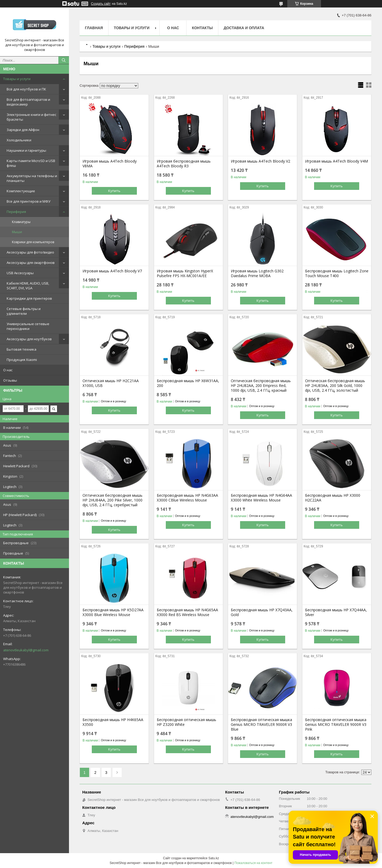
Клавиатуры (21, 222)
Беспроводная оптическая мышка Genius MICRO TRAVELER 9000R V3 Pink (336, 725)
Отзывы (10, 380)
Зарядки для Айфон (23, 130)
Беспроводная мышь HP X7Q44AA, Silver (336, 612)
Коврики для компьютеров (33, 242)
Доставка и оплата (244, 28)
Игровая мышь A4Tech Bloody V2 (261, 161)
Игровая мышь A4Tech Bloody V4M (337, 161)
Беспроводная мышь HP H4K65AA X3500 (113, 722)
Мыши (17, 232)
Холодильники (19, 140)
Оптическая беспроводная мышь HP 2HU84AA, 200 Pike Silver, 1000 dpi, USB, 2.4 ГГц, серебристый (112, 500)
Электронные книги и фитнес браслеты (31, 117)
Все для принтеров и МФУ (29, 201)
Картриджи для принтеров (29, 298)
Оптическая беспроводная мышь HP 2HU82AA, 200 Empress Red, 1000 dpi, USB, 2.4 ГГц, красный (261, 386)
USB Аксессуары (20, 273)
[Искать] (64, 60)
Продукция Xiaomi (22, 360)
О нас (8, 370)
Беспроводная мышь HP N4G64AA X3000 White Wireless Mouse (261, 498)
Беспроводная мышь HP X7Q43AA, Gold (262, 612)
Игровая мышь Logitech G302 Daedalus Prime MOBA (257, 273)
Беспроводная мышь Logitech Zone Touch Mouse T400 (337, 273)
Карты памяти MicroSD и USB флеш (31, 163)
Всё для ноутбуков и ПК (26, 89)
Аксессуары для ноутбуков (29, 339)
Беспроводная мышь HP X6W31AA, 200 (188, 383)
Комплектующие (21, 191)
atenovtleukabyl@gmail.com (26, 650)
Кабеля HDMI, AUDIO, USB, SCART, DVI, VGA (28, 286)
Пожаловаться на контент (253, 863)
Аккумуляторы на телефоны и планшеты (32, 178)
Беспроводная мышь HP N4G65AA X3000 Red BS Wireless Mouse (187, 612)
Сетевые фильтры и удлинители (24, 311)
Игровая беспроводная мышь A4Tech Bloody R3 (184, 164)
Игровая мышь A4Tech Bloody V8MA (110, 164)
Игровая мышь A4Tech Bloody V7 (112, 271)
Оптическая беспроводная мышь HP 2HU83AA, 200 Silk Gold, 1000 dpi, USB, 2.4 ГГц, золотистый (335, 386)
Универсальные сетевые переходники (28, 326)
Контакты (202, 28)
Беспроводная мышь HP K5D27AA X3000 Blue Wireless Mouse (113, 612)
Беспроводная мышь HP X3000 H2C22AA (333, 498)
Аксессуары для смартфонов (31, 263)
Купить (114, 191)
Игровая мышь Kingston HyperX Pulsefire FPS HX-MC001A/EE (185, 273)
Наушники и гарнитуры (26, 150)
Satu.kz (214, 858)
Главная (94, 28)
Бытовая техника (21, 349)
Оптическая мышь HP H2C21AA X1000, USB (111, 383)
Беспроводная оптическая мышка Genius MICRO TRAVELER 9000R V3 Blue (261, 725)
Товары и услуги (17, 79)
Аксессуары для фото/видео (30, 252)
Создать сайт (101, 4)
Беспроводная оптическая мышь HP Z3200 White (186, 722)
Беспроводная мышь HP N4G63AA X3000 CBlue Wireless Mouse (187, 498)
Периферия (16, 212)
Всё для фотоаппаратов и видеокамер (28, 102)
